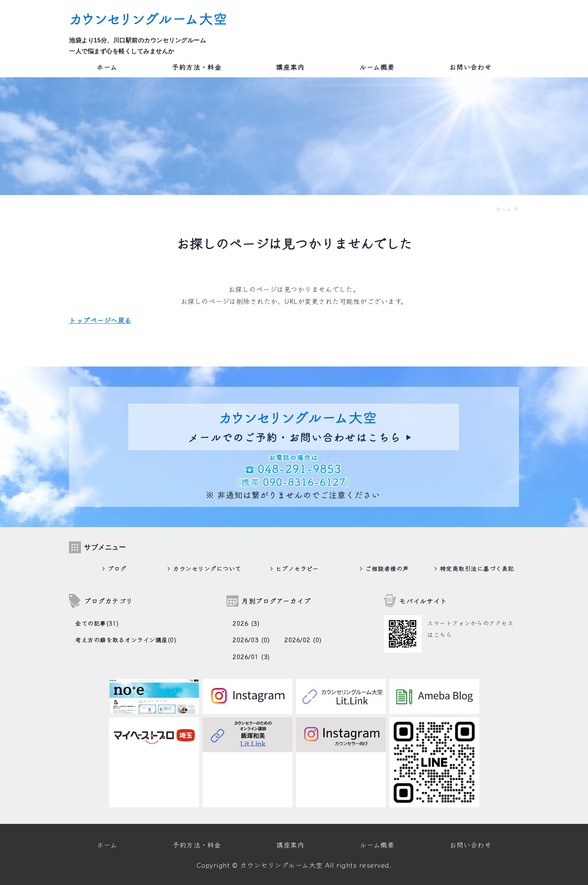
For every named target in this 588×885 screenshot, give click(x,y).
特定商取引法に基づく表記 (477, 568)
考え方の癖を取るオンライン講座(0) (126, 640)
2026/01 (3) (251, 657)
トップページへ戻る (100, 320)
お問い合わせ (470, 67)
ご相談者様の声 (387, 568)
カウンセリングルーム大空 (281, 865)
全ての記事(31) (97, 623)
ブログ (117, 568)
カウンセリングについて (207, 568)
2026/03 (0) (251, 640)
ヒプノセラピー (297, 568)
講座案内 (290, 67)
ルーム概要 (377, 67)
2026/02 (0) (303, 640)
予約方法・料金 (196, 67)
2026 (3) (246, 623)
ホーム (107, 67)
